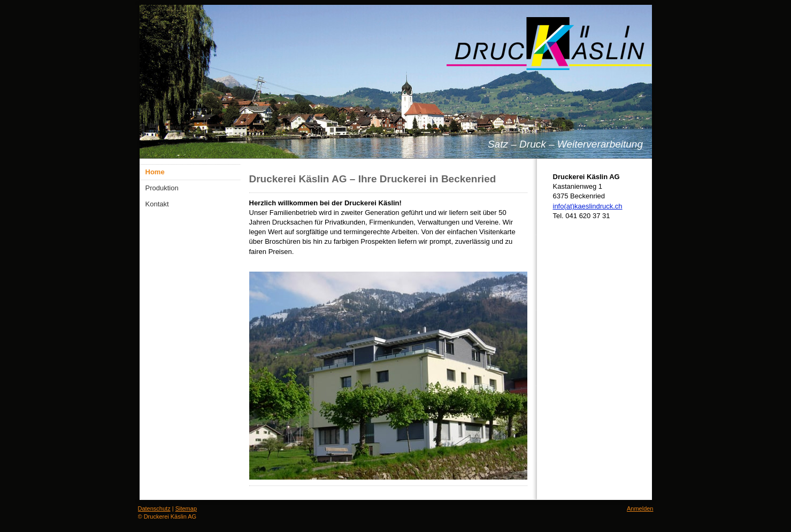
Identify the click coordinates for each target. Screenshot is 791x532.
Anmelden (640, 508)
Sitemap (186, 508)
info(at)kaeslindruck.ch (588, 206)
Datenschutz (154, 508)
